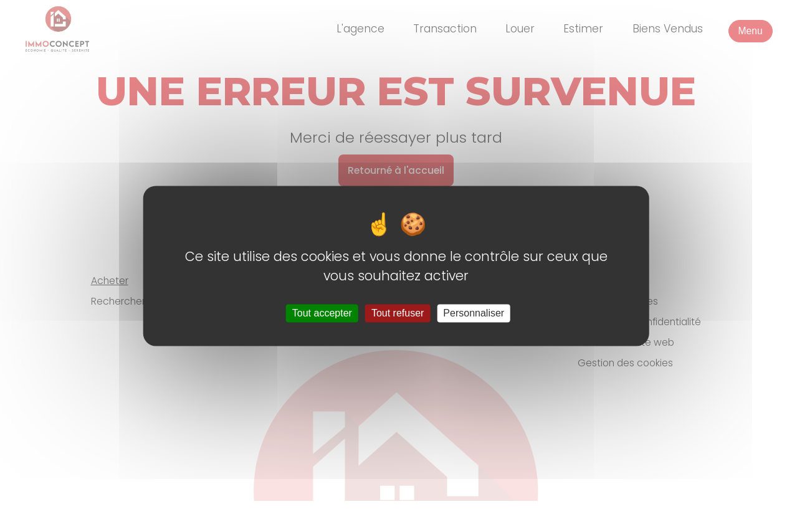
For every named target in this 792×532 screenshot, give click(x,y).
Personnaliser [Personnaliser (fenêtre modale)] (474, 313)
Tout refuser (398, 313)
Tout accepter (322, 313)
